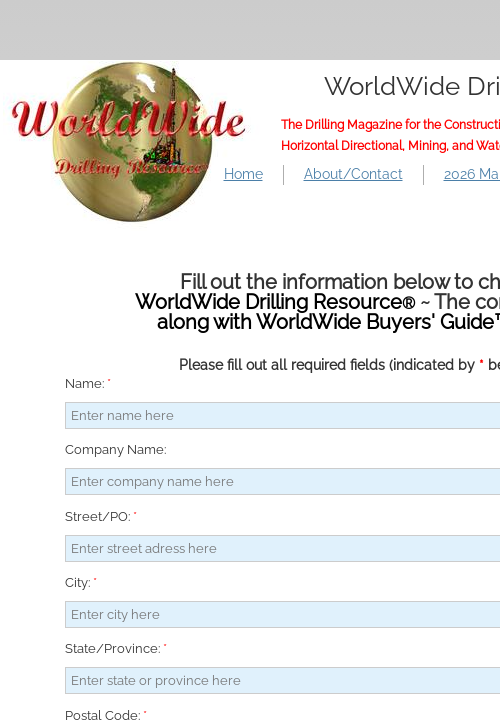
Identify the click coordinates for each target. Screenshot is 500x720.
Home (243, 174)
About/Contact (353, 174)
